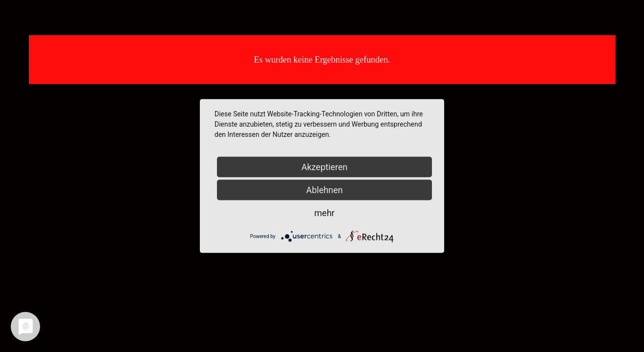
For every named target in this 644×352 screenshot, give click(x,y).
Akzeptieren (325, 167)
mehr (324, 213)
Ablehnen (324, 190)
